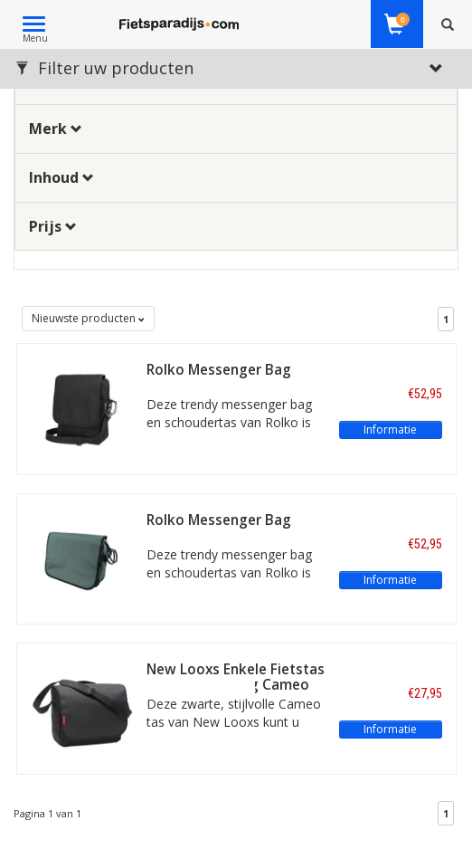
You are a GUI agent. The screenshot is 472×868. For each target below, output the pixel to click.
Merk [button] (56, 129)
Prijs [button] (53, 226)
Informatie (390, 429)
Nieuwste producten (88, 318)
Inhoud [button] (61, 177)
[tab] (236, 129)
